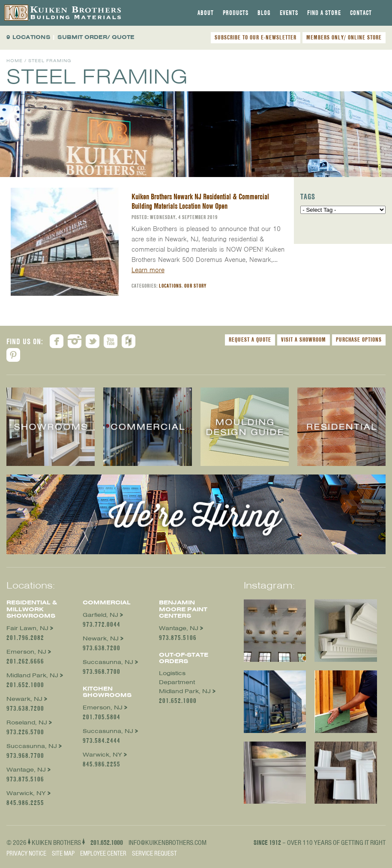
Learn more (148, 270)
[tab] (206, 13)
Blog (264, 13)
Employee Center (103, 853)
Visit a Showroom (304, 339)
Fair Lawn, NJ (27, 628)
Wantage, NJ (26, 770)
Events (289, 13)
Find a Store (324, 13)
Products (236, 13)
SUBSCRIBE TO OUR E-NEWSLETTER (256, 37)
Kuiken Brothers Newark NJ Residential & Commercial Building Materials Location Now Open (200, 201)
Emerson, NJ (26, 652)
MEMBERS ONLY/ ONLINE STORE (344, 37)
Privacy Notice (26, 853)
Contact (361, 13)
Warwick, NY (26, 793)
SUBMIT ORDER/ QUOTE (96, 37)
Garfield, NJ (100, 615)
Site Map (63, 853)
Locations (170, 286)
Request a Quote (250, 339)
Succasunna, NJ (32, 746)
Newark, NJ (24, 699)
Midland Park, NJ (32, 675)
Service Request (154, 853)
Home (15, 61)
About (206, 13)
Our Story (195, 286)
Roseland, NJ (27, 722)
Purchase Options (359, 339)
